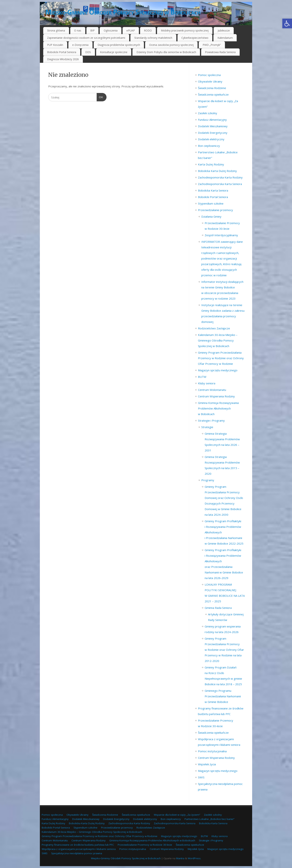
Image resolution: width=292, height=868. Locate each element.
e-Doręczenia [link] (80, 45)
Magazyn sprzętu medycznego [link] (218, 370)
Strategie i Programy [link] (211, 420)
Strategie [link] (207, 427)
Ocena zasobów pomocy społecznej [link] (171, 45)
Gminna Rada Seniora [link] (218, 608)
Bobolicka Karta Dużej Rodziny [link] (217, 171)
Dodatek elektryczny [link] (211, 139)
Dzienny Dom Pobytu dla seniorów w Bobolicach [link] (166, 52)
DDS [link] (88, 52)
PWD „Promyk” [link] (212, 45)
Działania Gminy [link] (211, 216)
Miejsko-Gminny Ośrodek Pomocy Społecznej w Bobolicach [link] (123, 12)
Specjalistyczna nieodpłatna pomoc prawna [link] (77, 853)
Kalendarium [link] (225, 38)
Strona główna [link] (56, 30)
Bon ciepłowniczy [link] (209, 146)
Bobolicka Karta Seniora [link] (213, 190)
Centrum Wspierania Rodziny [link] (216, 396)
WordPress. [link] (194, 858)
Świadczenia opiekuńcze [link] (213, 94)
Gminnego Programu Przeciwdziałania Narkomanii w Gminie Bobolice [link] (223, 696)
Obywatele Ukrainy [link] (210, 81)
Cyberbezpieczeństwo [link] (195, 38)
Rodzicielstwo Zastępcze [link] (214, 328)
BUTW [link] (202, 377)
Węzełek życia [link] (207, 764)
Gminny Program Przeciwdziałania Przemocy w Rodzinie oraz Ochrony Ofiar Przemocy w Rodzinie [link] (221, 358)
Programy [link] (208, 480)
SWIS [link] (201, 777)
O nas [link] (78, 30)
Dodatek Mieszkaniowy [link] (213, 126)
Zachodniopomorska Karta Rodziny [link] (220, 177)
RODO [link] (148, 30)
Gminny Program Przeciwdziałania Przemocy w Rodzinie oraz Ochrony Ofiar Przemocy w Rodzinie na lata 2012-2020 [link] (224, 650)
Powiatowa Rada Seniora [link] (220, 52)
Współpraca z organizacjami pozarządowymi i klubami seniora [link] (79, 849)
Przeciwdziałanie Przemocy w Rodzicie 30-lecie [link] (145, 845)
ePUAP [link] (131, 30)
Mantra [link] (180, 858)
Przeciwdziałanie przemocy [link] (215, 210)
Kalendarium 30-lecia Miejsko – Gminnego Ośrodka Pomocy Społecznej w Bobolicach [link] (218, 340)
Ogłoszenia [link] (111, 30)
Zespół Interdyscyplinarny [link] (221, 235)
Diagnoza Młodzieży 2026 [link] (63, 59)
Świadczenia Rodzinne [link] (212, 88)
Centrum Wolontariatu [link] (212, 390)
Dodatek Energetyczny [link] (213, 133)
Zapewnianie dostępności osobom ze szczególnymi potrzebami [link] (86, 38)
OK (100, 97)
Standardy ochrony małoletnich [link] (153, 38)
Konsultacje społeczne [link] (114, 52)
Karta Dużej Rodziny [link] (211, 164)
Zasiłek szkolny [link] (208, 113)
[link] (287, 23)
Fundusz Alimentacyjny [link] (212, 120)
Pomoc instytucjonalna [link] (212, 751)
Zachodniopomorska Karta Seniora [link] (220, 184)
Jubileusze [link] (224, 30)
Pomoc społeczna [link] (209, 75)
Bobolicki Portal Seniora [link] (62, 52)
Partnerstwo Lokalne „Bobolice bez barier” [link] (210, 819)
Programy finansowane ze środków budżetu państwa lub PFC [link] (78, 845)
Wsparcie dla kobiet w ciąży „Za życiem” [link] (177, 815)
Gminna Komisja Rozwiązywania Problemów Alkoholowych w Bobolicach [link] (218, 408)
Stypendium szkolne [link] (211, 203)
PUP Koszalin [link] (55, 45)
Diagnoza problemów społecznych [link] (119, 45)
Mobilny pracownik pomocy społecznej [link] (185, 30)
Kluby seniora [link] (207, 383)
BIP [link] (92, 30)
